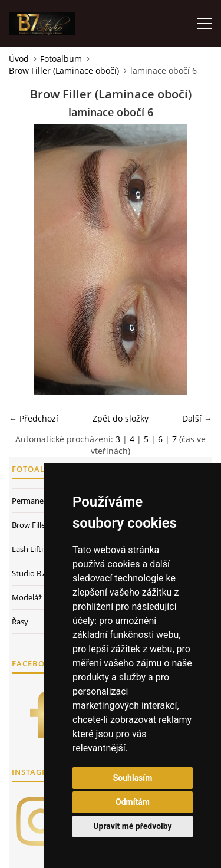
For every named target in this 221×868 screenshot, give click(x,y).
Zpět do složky (121, 418)
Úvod (19, 59)
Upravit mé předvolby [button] (132, 826)
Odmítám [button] (133, 802)
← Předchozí (34, 418)
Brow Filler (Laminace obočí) (64, 70)
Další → (197, 418)
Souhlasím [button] (133, 778)
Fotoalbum (61, 59)
